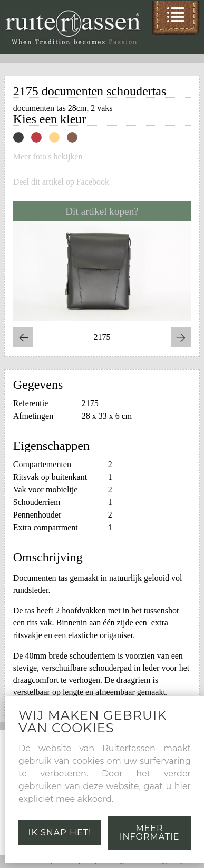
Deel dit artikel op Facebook (61, 182)
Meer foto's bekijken (48, 157)
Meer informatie (150, 832)
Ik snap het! (60, 832)
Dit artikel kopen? (102, 211)
